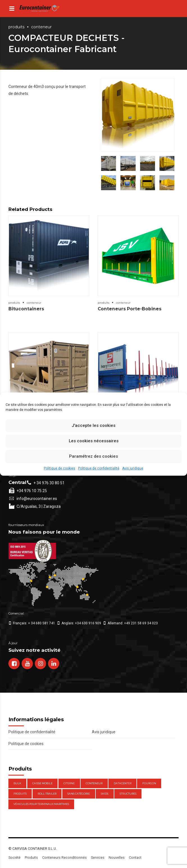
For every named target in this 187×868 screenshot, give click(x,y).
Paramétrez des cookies (93, 456)
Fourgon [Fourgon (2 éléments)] (149, 783)
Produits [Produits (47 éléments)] (20, 794)
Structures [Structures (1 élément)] (128, 794)
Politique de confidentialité (99, 468)
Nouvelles (117, 857)
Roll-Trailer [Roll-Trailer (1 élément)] (47, 794)
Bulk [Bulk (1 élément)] (17, 783)
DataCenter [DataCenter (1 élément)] (123, 783)
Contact (135, 857)
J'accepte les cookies (93, 425)
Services (98, 857)
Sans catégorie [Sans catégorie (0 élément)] (79, 794)
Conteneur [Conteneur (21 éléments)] (94, 783)
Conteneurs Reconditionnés (64, 857)
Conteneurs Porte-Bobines (130, 309)
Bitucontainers (26, 309)
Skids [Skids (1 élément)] (105, 794)
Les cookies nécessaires (94, 441)
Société (14, 857)
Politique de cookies (60, 468)
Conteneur (41, 27)
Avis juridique (133, 468)
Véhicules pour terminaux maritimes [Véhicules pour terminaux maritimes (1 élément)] (41, 804)
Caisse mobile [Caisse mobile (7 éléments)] (42, 783)
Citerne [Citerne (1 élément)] (69, 783)
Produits (16, 27)
